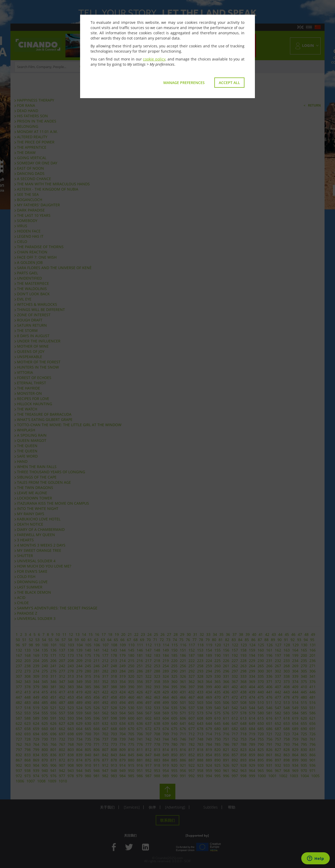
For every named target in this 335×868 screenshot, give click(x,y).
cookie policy (154, 59)
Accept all (229, 83)
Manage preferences (184, 83)
